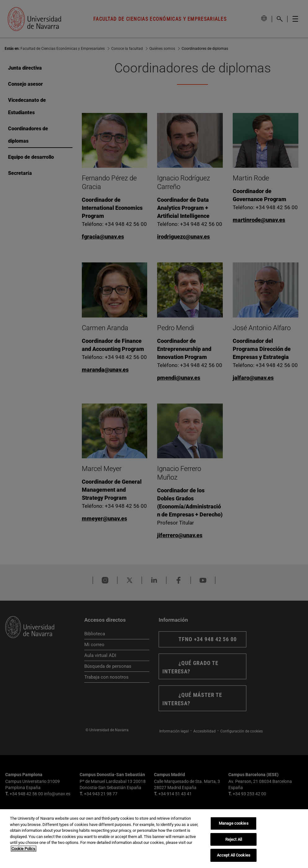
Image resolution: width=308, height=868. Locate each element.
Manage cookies (234, 823)
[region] (154, 839)
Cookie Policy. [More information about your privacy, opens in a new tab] (24, 849)
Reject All (234, 839)
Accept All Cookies (234, 855)
